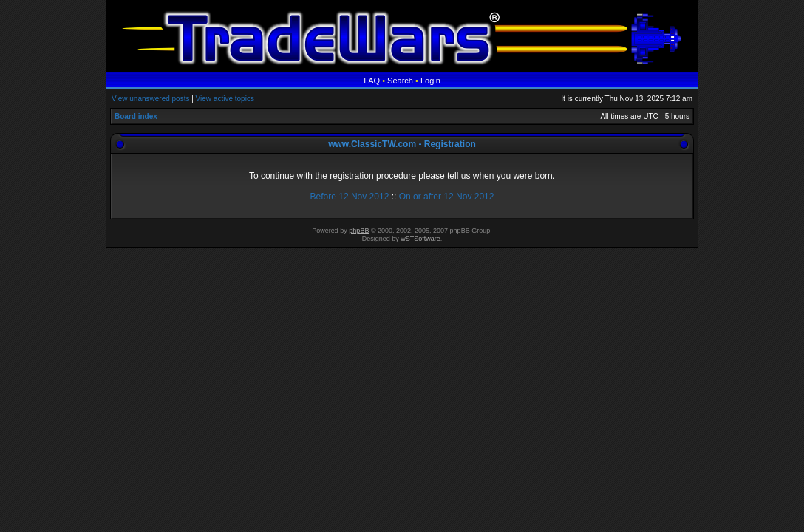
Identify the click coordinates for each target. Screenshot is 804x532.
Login (430, 81)
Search (400, 81)
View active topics (225, 99)
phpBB (359, 231)
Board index (136, 116)
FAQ (372, 81)
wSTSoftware (420, 239)
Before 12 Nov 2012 (350, 197)
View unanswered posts (150, 99)
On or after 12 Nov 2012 (447, 197)
